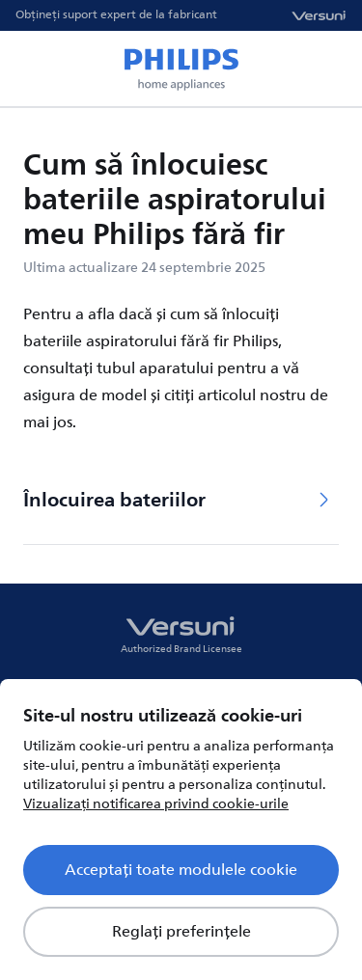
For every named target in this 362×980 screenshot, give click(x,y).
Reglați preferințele (181, 932)
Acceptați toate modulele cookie (181, 870)
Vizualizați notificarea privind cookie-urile (156, 804)
